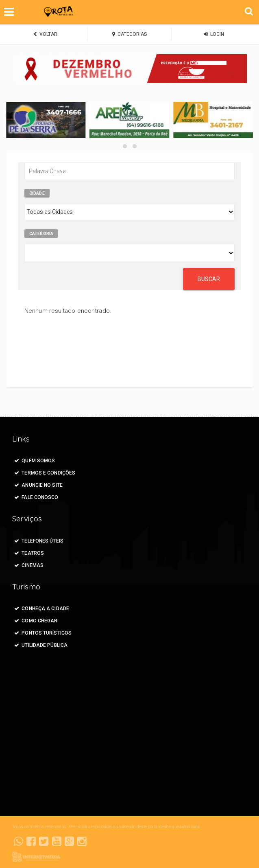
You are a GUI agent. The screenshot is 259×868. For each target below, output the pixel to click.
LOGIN (214, 34)
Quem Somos (35, 461)
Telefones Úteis (39, 541)
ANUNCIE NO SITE (38, 485)
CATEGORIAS (129, 34)
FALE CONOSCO (36, 497)
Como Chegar (36, 621)
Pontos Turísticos (43, 633)
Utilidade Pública (41, 645)
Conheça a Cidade (42, 609)
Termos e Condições (45, 473)
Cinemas (29, 565)
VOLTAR (45, 34)
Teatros (29, 553)
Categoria (41, 234)
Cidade (37, 193)
